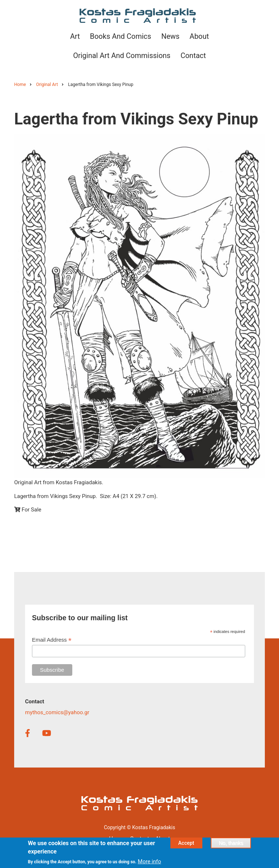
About (163, 839)
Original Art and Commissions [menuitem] (122, 55)
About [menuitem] (199, 36)
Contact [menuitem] (193, 55)
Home (116, 839)
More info (149, 863)
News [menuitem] (170, 36)
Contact (139, 839)
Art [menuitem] (75, 36)
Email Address (52, 640)
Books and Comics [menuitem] (120, 36)
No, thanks (231, 845)
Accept (186, 845)
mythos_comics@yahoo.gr (57, 712)
